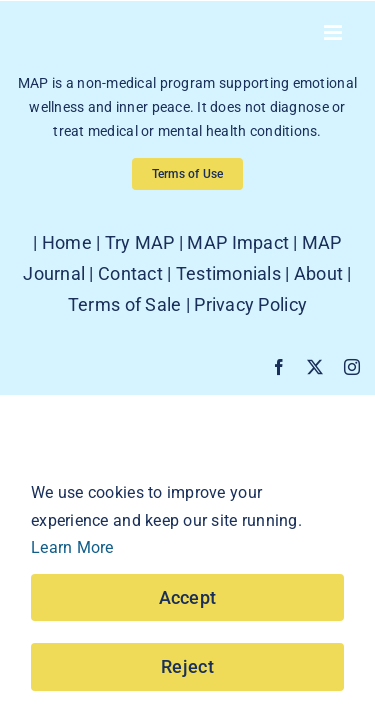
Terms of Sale (125, 354)
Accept (188, 597)
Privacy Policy (250, 354)
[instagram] (352, 417)
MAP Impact (238, 292)
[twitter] (315, 417)
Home (67, 292)
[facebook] (279, 417)
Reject (187, 666)
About (318, 323)
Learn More (72, 547)
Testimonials (228, 323)
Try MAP (140, 292)
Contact (130, 323)
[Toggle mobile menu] (334, 32)
